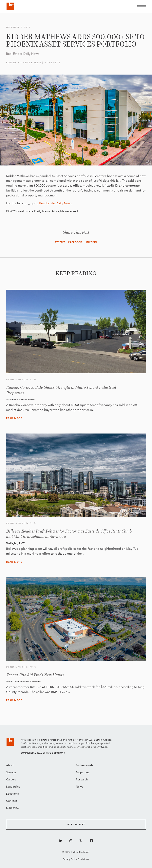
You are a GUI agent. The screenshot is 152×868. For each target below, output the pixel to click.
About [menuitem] (10, 766)
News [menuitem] (80, 787)
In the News (52, 63)
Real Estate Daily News (56, 203)
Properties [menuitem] (83, 773)
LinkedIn (91, 242)
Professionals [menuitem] (85, 766)
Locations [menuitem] (12, 794)
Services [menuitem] (11, 773)
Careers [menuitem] (11, 780)
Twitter (60, 242)
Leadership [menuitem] (13, 787)
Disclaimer (83, 859)
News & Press (32, 63)
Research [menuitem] (82, 780)
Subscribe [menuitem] (12, 808)
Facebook (75, 242)
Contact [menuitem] (11, 801)
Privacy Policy (70, 859)
